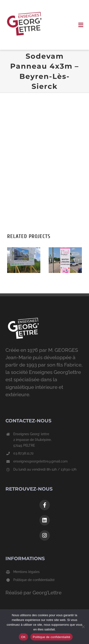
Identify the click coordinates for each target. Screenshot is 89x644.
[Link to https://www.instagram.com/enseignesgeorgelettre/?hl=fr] (45, 535)
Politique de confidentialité (34, 580)
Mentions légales (26, 572)
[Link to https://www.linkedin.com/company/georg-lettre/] (45, 520)
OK (23, 637)
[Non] (83, 627)
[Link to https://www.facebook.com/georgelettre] (45, 505)
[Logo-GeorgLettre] (24, 7)
